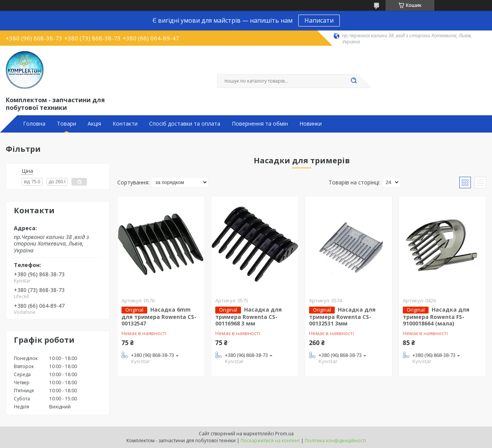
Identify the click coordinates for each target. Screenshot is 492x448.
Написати (319, 20)
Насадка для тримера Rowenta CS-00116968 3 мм (248, 317)
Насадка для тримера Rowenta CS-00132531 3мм (342, 317)
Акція (94, 124)
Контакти (125, 124)
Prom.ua (284, 434)
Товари (66, 124)
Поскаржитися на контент (270, 441)
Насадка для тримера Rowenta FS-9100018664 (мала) (436, 317)
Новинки (311, 124)
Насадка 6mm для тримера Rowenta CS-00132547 (159, 317)
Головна (34, 124)
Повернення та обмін (260, 124)
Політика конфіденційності (335, 441)
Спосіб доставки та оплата (185, 124)
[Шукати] (354, 81)
